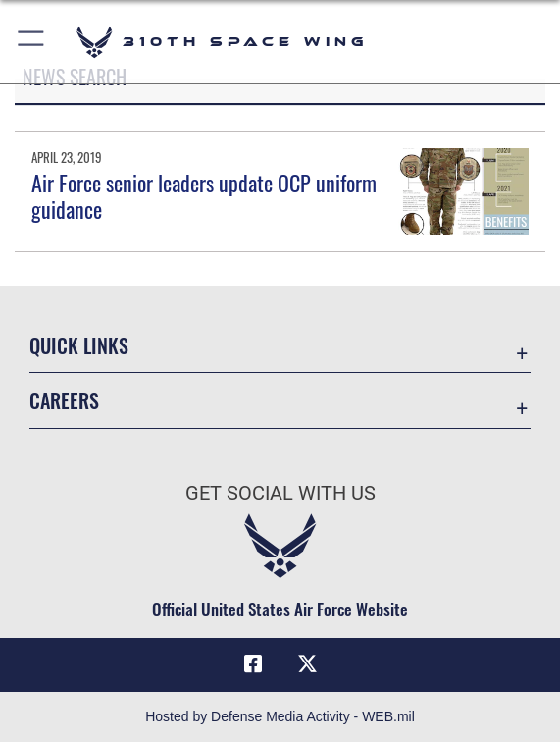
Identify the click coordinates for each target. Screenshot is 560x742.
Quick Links (79, 345)
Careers (64, 400)
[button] (32, 42)
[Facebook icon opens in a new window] (253, 664)
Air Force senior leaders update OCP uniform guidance (204, 195)
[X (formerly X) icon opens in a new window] (307, 664)
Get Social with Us (280, 493)
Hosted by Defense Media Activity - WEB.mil (280, 716)
